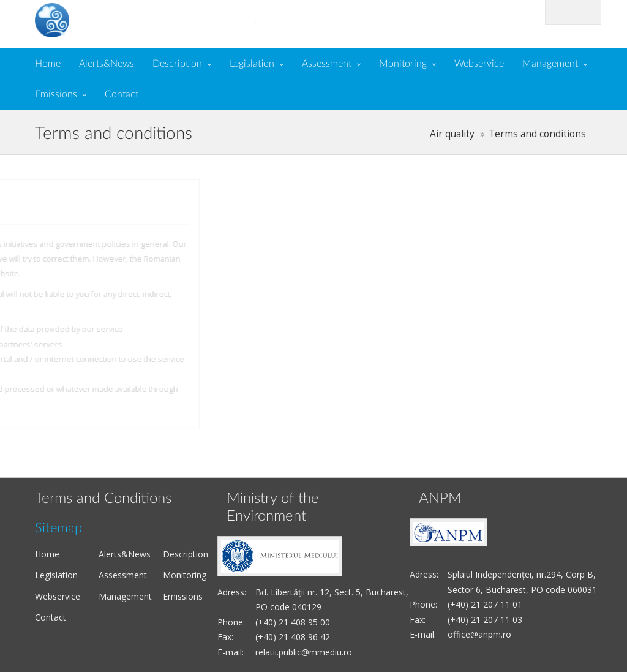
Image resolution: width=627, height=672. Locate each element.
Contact (122, 94)
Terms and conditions (537, 134)
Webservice (479, 64)
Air (119, 19)
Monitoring (403, 64)
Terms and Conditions (103, 499)
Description (177, 64)
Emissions (56, 94)
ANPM (440, 499)
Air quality (452, 134)
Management (550, 64)
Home (48, 64)
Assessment (327, 64)
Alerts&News (107, 64)
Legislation (252, 64)
